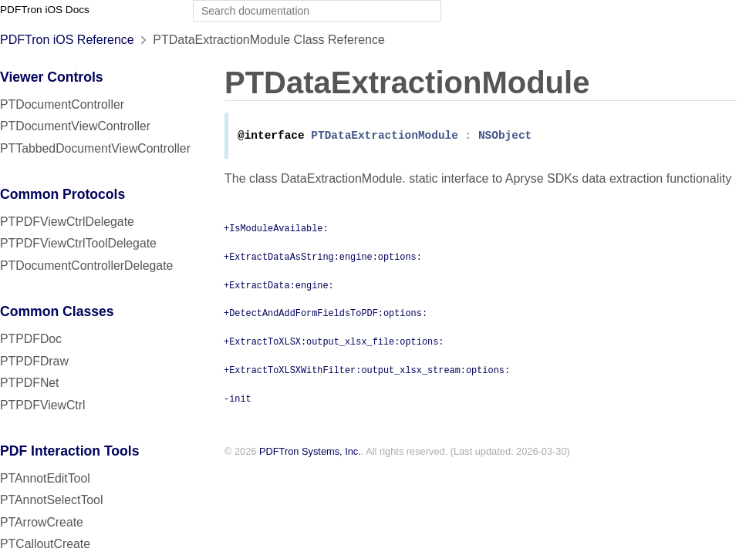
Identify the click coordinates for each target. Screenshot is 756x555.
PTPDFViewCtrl (43, 405)
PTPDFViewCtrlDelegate (67, 222)
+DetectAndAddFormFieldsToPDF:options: (326, 314)
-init (238, 399)
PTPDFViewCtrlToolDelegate (78, 243)
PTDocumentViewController (75, 126)
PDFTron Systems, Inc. (310, 453)
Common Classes (57, 311)
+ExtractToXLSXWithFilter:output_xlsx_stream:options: (367, 371)
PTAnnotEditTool (45, 478)
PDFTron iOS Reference (67, 40)
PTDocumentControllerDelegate (86, 266)
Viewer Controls (52, 77)
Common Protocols (62, 194)
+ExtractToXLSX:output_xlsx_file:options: (334, 342)
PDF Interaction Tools (70, 451)
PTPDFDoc (31, 339)
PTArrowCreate (42, 522)
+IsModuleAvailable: (276, 229)
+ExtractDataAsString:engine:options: (323, 257)
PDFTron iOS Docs (45, 10)
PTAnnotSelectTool (51, 500)
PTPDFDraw (34, 361)
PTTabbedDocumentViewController (95, 148)
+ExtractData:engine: (279, 286)
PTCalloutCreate (45, 544)
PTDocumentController (62, 104)
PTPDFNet (30, 383)
